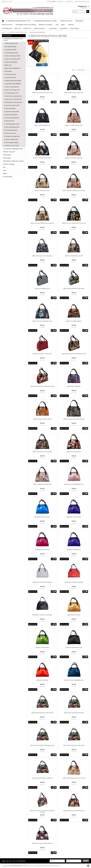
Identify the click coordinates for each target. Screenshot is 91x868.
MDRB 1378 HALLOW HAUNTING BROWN (74, 419)
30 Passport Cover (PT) (10, 133)
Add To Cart (33, 102)
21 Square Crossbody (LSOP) (12, 105)
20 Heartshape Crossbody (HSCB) (13, 102)
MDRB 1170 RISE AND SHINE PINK (74, 158)
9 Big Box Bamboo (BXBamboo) (12, 68)
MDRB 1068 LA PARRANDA (74, 386)
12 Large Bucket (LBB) (10, 77)
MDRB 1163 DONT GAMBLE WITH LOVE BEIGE (42, 223)
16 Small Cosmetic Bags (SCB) (12, 90)
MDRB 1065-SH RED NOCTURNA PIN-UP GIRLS (42, 386)
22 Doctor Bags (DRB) (10, 108)
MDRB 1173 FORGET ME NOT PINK (74, 125)
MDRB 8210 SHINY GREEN (42, 647)
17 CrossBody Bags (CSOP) (11, 93)
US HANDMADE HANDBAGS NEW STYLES (18, 21)
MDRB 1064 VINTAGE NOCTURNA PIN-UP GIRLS (74, 354)
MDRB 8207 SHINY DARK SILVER (74, 647)
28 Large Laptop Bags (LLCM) (12, 127)
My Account (60, 1)
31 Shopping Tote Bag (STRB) (12, 136)
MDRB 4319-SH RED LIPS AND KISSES (42, 354)
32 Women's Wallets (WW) (11, 139)
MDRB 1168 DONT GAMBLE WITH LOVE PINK (74, 191)
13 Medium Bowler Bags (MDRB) (13, 81)
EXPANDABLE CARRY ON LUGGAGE (26, 25)
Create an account (85, 1)
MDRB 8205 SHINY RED (42, 680)
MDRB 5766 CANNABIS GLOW (42, 288)
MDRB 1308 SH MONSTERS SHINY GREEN (74, 745)
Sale (57, 25)
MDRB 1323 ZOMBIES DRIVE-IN (74, 321)
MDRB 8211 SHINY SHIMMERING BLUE (74, 680)
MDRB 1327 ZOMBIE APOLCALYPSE (74, 256)
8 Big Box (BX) (8, 65)
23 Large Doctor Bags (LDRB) (12, 112)
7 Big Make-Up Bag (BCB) (11, 62)
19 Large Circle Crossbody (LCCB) (13, 99)
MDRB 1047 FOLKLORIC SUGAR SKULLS (42, 256)
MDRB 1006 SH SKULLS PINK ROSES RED (74, 811)
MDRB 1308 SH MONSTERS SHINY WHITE (74, 288)
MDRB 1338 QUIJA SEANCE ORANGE (42, 419)
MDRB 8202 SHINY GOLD (74, 615)
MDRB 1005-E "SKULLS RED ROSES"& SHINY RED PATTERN (42, 811)
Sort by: (74, 70)
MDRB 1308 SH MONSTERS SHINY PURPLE (42, 713)
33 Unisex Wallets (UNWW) (11, 142)
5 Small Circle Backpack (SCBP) (12, 56)
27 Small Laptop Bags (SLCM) (12, 124)
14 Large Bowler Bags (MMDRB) (12, 84)
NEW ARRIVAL (80, 21)
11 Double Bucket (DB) (10, 74)
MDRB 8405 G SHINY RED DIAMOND (74, 582)
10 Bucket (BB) (8, 71)
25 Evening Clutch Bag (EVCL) (12, 118)
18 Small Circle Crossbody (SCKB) (13, 96)
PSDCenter (58, 866)
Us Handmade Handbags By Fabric (46, 21)
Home (3, 32)
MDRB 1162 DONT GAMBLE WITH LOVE (42, 321)
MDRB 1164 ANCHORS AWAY (42, 191)
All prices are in (7, 1)
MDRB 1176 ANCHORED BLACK (42, 125)
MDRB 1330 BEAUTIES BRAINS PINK (42, 484)
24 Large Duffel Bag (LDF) (11, 115)
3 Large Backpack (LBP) (10, 50)
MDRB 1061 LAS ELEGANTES (74, 452)
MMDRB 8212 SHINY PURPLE (74, 517)
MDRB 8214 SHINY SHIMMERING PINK (74, 484)
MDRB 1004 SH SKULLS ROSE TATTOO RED (74, 778)
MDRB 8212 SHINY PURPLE (74, 550)
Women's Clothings (46, 25)
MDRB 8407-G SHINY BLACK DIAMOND (42, 615)
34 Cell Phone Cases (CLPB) (11, 146)
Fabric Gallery (7, 25)
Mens (63, 25)
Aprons (71, 25)
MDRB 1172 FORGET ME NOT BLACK (42, 158)
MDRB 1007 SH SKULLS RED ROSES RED (42, 843)
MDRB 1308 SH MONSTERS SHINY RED (74, 713)
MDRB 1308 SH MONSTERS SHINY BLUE (42, 778)
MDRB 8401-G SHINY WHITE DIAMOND (42, 582)
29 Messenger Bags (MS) (11, 130)
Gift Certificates (69, 1)
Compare (51, 1)
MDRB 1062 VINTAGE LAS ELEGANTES (42, 452)
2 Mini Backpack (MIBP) (10, 47)
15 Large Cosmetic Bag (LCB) (11, 87)
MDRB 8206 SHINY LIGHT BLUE (42, 517)
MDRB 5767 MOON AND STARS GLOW (74, 93)
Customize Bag (7, 28)
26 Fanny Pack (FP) (9, 121)
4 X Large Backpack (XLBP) (11, 53)
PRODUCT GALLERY (67, 21)
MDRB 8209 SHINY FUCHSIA (42, 550)
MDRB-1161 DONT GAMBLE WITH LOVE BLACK (74, 223)
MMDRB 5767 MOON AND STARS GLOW (42, 93)
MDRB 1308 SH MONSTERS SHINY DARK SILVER (42, 745)
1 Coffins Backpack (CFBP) (11, 43)
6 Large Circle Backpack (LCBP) (12, 59)
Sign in (77, 1)
